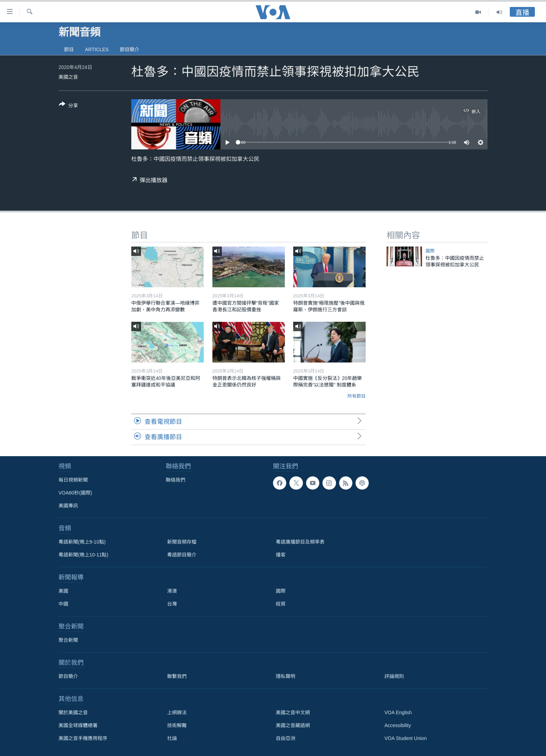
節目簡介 (130, 49)
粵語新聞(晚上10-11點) (83, 555)
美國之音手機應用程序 (83, 738)
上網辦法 (177, 712)
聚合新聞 (68, 640)
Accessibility (398, 725)
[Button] (68, 106)
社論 (172, 738)
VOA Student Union (405, 738)
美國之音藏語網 (293, 725)
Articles (97, 49)
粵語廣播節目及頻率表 (300, 542)
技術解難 (177, 725)
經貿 (281, 604)
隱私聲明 (286, 676)
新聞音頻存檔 (182, 542)
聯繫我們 (177, 676)
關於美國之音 (73, 712)
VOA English (398, 712)
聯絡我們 (175, 480)
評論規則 (394, 676)
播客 (281, 555)
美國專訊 (68, 506)
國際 (430, 251)
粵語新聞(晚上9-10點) (82, 542)
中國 (63, 604)
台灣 (172, 604)
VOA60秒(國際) (75, 493)
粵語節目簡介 (182, 555)
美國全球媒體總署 (78, 725)
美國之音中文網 (293, 712)
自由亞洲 (286, 738)
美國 (63, 591)
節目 (69, 49)
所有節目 (357, 396)
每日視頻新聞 (73, 480)
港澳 (172, 591)
